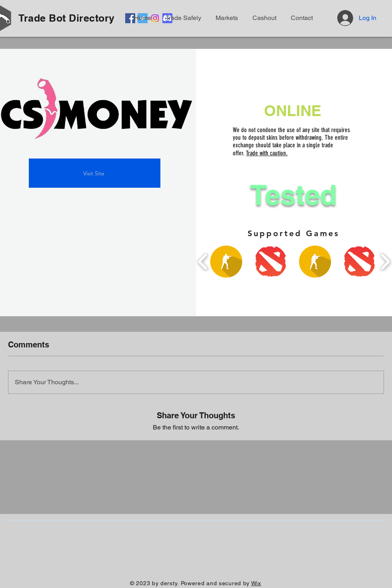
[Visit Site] (95, 173)
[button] (301, 18)
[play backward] (203, 262)
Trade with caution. (267, 153)
